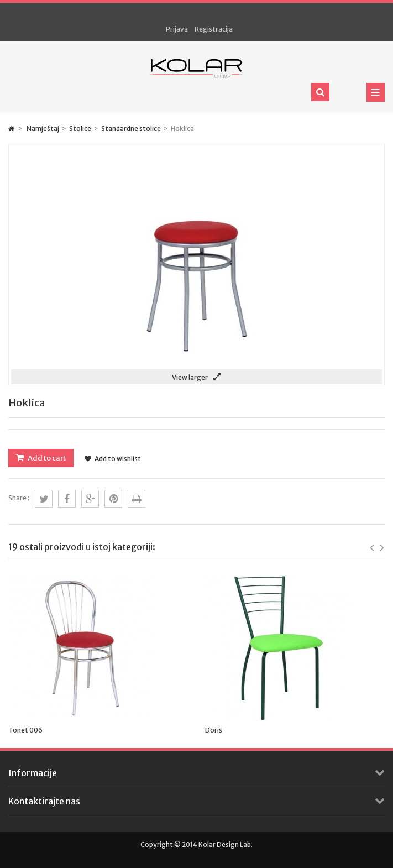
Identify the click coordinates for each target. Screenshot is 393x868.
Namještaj (43, 129)
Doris (214, 730)
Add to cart (46, 458)
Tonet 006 (25, 730)
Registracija (214, 29)
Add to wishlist (113, 459)
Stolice (80, 129)
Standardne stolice (131, 129)
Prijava (177, 29)
